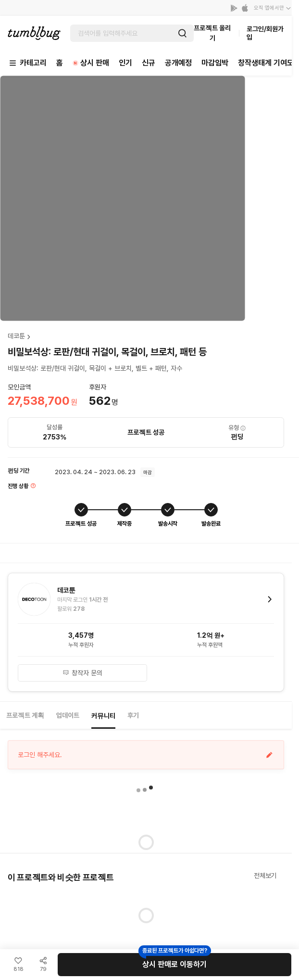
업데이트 (68, 715)
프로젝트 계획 (25, 715)
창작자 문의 (82, 673)
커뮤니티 (103, 716)
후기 (133, 715)
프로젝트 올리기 (212, 33)
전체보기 (265, 876)
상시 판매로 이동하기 (174, 964)
